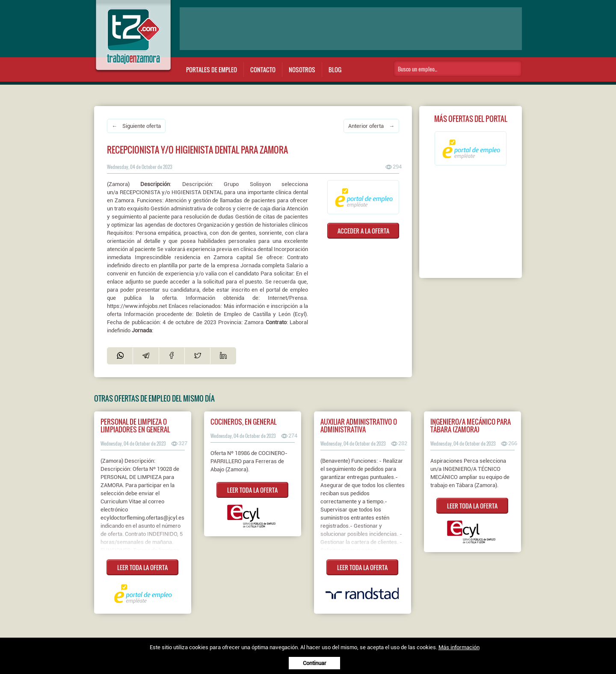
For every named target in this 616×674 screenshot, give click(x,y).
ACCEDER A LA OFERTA (363, 231)
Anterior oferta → (371, 126)
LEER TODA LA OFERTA (142, 567)
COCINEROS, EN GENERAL (243, 422)
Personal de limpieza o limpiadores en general (135, 426)
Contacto (263, 69)
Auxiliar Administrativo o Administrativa (359, 426)
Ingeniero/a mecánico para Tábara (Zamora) (471, 426)
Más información (459, 647)
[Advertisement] (351, 29)
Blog (335, 69)
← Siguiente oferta (136, 126)
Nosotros (302, 69)
